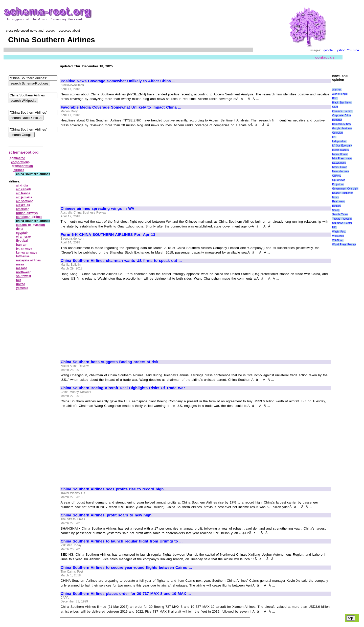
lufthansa (23, 256)
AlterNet (337, 90)
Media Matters (340, 150)
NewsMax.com (340, 171)
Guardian (337, 133)
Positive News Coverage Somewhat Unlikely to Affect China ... (118, 81)
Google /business (342, 128)
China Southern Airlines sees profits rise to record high (112, 489)
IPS (334, 137)
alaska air (23, 205)
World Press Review (344, 245)
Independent (339, 141)
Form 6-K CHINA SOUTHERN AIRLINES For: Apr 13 (108, 235)
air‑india (22, 185)
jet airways (24, 248)
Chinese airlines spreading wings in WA (97, 208)
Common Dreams (342, 111)
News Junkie (339, 167)
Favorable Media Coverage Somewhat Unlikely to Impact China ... (121, 107)
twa (19, 280)
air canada (24, 189)
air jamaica (24, 197)
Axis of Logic (340, 94)
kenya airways (27, 253)
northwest (23, 272)
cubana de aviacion (31, 225)
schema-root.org (24, 152)
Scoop (336, 210)
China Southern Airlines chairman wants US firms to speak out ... (121, 261)
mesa (20, 264)
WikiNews (338, 240)
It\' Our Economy (342, 146)
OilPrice (337, 176)
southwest (24, 276)
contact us (325, 57)
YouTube (353, 50)
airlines (19, 170)
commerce (17, 158)
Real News (338, 202)
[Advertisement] (103, 164)
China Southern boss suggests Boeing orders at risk (109, 362)
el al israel (24, 237)
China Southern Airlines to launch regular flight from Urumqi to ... (122, 541)
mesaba (22, 268)
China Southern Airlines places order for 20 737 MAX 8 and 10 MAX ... (126, 594)
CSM (335, 107)
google (328, 50)
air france (23, 193)
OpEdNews (339, 180)
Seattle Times (340, 214)
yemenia (22, 288)
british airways (27, 213)
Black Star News (342, 103)
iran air (21, 245)
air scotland (25, 201)
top (351, 618)
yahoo (341, 50)
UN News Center (342, 223)
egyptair (22, 233)
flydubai (22, 241)
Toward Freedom (342, 219)
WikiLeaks (338, 236)
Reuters (337, 206)
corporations (20, 162)
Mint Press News (342, 159)
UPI (334, 227)
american (23, 209)
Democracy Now (342, 124)
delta (20, 229)
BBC (335, 98)
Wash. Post (339, 232)
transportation (23, 166)
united (21, 284)
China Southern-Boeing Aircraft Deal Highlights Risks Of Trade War (123, 388)
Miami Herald (340, 154)
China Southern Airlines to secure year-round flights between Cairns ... (126, 568)
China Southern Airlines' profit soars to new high (106, 515)
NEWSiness (339, 163)
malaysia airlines (29, 260)
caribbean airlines (29, 217)
